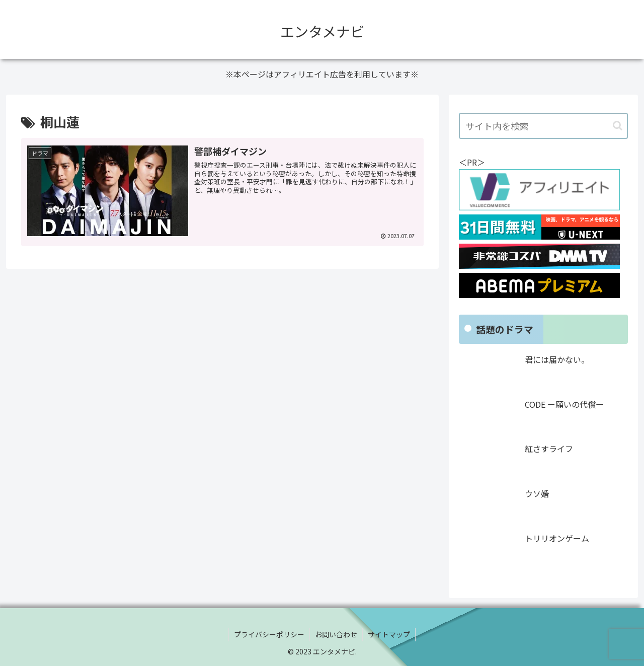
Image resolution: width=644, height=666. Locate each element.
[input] (543, 126)
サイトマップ (389, 634)
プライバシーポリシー (269, 634)
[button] (618, 126)
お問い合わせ (336, 634)
